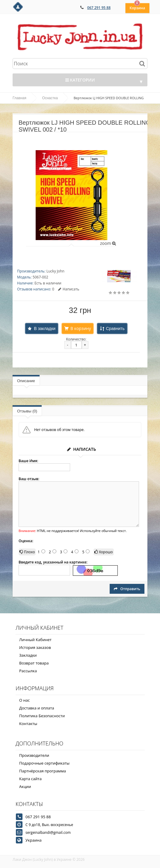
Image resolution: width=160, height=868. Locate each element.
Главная (19, 98)
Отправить (127, 589)
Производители (34, 755)
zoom (108, 243)
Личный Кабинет (35, 640)
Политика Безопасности (42, 716)
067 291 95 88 (99, 8)
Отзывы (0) (27, 411)
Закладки (28, 655)
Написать (69, 289)
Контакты (28, 724)
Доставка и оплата (37, 708)
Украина (34, 840)
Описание (26, 381)
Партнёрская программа (43, 771)
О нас (24, 700)
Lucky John (55, 271)
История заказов (35, 647)
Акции (25, 786)
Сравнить (115, 328)
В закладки (45, 328)
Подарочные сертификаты (44, 763)
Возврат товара (34, 663)
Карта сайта (30, 779)
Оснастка (50, 98)
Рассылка (28, 671)
